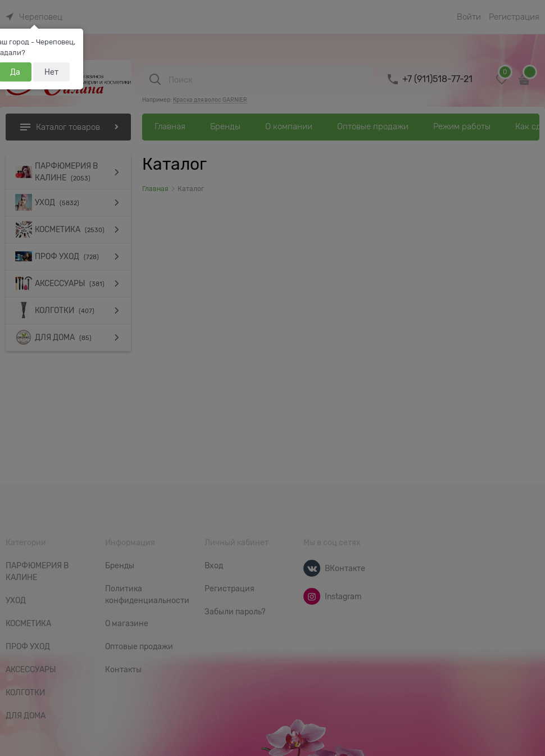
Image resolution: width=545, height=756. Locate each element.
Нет (51, 72)
